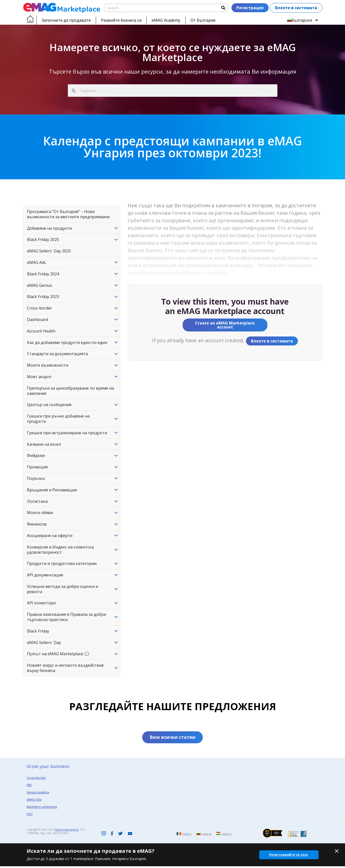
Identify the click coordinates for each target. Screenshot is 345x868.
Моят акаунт (39, 377)
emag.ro (187, 836)
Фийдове (36, 455)
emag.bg (207, 836)
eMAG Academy (166, 20)
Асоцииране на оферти (50, 536)
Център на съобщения (49, 405)
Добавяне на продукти (49, 228)
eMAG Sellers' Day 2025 (49, 251)
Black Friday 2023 (43, 297)
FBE (29, 787)
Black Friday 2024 (43, 274)
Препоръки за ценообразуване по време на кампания (70, 391)
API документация (45, 575)
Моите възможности (48, 365)
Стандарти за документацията (57, 354)
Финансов (37, 524)
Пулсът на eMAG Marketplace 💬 (58, 654)
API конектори (41, 603)
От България (203, 20)
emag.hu (227, 836)
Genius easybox (38, 794)
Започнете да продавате (66, 20)
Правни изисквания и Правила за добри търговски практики (66, 617)
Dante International (67, 831)
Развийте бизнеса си (121, 20)
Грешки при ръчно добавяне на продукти (58, 419)
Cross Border (36, 780)
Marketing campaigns (42, 809)
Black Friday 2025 (43, 239)
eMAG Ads (36, 262)
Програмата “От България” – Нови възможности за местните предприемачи (68, 214)
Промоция (37, 467)
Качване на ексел (44, 444)
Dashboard (37, 320)
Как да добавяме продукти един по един (67, 342)
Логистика (37, 501)
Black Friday (38, 631)
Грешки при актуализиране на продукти (67, 433)
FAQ (30, 816)
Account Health (41, 331)
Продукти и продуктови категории (62, 563)
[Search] (223, 8)
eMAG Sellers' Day (44, 643)
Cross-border (40, 308)
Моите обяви (40, 513)
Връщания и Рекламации (52, 490)
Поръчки (36, 478)
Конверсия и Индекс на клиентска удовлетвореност (60, 550)
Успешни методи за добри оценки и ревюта (62, 589)
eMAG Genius (40, 285)
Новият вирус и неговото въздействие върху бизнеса (65, 668)
